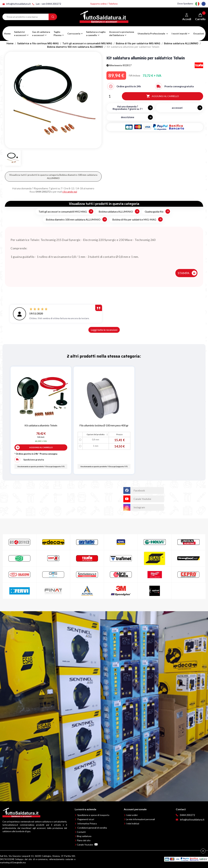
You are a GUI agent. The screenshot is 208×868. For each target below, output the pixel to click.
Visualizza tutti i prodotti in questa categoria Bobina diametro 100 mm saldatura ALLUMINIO (53, 176)
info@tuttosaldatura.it (17, 4)
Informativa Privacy (87, 823)
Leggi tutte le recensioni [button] (104, 330)
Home (7, 34)
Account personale (135, 809)
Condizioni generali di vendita (92, 828)
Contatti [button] (81, 832)
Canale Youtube (87, 845)
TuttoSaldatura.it (109, 489)
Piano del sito (84, 840)
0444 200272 (43, 192)
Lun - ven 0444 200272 (47, 4)
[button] (41, 34)
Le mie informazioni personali (140, 819)
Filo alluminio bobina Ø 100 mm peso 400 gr (104, 425)
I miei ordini (132, 815)
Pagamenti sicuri (86, 819)
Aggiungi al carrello (163, 96)
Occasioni (199, 34)
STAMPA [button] (184, 273)
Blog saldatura (84, 836)
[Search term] (26, 17)
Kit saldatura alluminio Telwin (41, 425)
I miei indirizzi (133, 823)
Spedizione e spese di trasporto (93, 815)
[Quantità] (110, 96)
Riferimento (114, 65)
